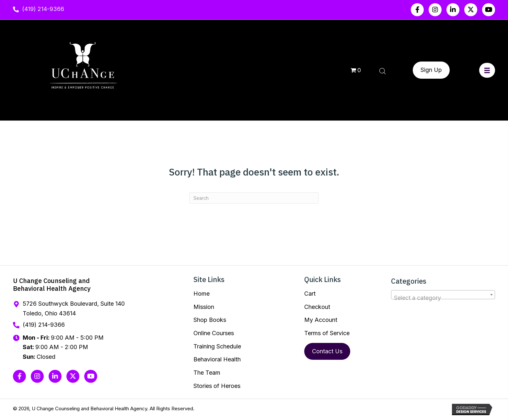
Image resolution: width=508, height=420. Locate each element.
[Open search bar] (383, 70)
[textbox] (443, 298)
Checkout (317, 307)
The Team (207, 373)
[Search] (254, 198)
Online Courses (214, 333)
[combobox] (443, 295)
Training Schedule (217, 346)
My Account (321, 320)
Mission (204, 307)
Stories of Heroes (217, 386)
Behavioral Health (217, 359)
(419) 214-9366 (43, 9)
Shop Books (210, 320)
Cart (310, 294)
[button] (417, 10)
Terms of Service (327, 333)
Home (202, 294)
